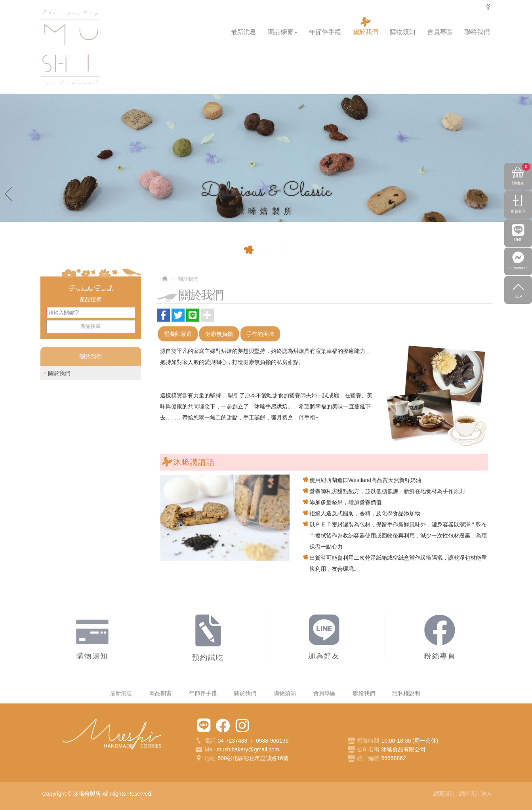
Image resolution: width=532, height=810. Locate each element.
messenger (488, 7)
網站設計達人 (475, 794)
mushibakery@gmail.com (248, 749)
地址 (205, 759)
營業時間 (363, 741)
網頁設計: (446, 794)
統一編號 (368, 758)
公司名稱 (368, 749)
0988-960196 (272, 741)
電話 (205, 741)
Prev (9, 193)
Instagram (242, 725)
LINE (518, 246)
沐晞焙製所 (71, 48)
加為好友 (204, 725)
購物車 (521, 176)
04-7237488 (233, 741)
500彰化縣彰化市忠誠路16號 (253, 758)
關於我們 (59, 373)
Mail (205, 750)
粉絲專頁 (223, 725)
